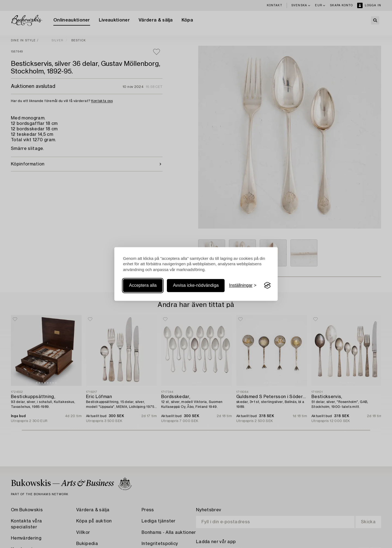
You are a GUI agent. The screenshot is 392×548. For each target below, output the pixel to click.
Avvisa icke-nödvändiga (196, 285)
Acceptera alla (143, 285)
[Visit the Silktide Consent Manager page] (267, 285)
